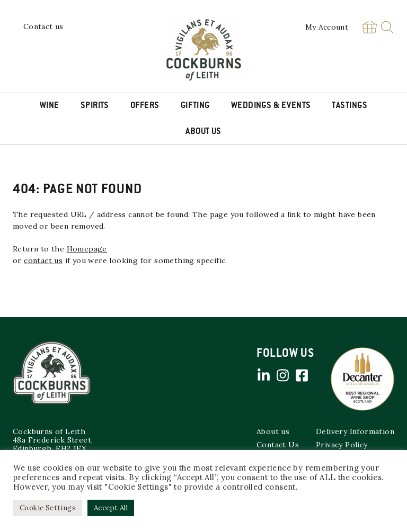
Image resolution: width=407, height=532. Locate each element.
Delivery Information (355, 431)
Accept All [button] (111, 508)
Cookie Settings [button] (48, 508)
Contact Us (278, 445)
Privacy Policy (342, 445)
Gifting (195, 106)
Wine (50, 106)
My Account (327, 27)
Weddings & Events (271, 106)
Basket (369, 27)
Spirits (95, 106)
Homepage (87, 249)
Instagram (282, 375)
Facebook (302, 375)
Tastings (350, 106)
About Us (203, 132)
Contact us (43, 26)
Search (387, 27)
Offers (145, 106)
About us (273, 431)
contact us (43, 260)
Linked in (263, 375)
